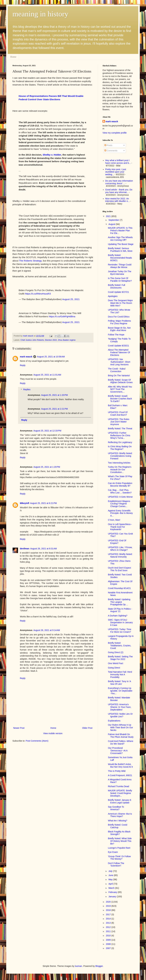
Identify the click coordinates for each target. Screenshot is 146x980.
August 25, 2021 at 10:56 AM (51, 357)
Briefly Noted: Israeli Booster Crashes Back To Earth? (120, 399)
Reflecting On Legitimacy (120, 442)
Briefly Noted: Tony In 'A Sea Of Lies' (119, 683)
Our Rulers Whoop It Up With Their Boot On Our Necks (120, 727)
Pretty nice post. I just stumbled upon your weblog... (116, 172)
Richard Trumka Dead (119, 786)
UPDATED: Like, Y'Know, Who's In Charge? (120, 549)
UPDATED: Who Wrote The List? (119, 311)
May (111, 879)
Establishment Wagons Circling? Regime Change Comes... (119, 504)
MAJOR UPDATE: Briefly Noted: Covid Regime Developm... (120, 793)
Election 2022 (51, 340)
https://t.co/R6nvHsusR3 (38, 294)
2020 (109, 902)
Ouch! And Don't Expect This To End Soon (119, 569)
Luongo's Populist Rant (119, 848)
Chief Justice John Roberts (32, 340)
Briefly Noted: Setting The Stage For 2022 (120, 658)
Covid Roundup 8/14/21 (119, 588)
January (113, 897)
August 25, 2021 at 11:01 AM (47, 375)
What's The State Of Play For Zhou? (120, 478)
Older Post (87, 728)
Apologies (113, 296)
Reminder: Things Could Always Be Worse (120, 266)
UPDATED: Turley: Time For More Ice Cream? (120, 631)
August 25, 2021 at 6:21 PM (43, 503)
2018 (109, 910)
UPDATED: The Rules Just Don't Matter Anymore (119, 422)
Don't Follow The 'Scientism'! (116, 865)
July (111, 871)
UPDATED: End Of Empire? (117, 542)
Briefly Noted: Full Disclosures (116, 286)
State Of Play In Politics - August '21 (120, 610)
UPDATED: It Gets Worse (120, 497)
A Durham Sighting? (118, 616)
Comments (111, 151)
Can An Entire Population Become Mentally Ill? (120, 485)
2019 (109, 906)
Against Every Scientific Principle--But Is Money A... (120, 513)
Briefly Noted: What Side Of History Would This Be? (120, 841)
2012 (109, 927)
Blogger (99, 966)
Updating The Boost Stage (121, 244)
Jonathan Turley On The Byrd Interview (120, 273)
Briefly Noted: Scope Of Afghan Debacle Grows (120, 381)
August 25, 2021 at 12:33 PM (47, 431)
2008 (109, 944)
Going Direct (114, 668)
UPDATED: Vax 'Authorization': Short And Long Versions (119, 362)
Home (13, 57)
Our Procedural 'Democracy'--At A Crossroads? (118, 751)
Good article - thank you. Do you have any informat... (119, 191)
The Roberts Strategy (30, 261)
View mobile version (53, 733)
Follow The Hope (116, 335)
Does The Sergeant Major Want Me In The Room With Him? (120, 303)
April (111, 884)
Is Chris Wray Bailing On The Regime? (120, 448)
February (113, 892)
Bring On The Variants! (119, 376)
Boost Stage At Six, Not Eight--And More (119, 329)
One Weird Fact (116, 663)
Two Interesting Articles (119, 463)
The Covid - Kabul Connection (117, 370)
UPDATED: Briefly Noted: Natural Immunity (120, 555)
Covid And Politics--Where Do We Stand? (121, 742)
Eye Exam (113, 852)
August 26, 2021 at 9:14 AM (47, 630)
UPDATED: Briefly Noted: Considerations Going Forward (120, 456)
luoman (79, 966)
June (111, 875)
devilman (25, 549)
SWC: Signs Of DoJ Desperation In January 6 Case (120, 622)
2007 (109, 948)
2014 (109, 919)
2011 (109, 931)
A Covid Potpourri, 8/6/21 (120, 775)
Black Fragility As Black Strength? (119, 833)
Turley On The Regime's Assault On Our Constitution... (120, 470)
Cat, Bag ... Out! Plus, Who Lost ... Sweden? (120, 491)
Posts (108, 145)
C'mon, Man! (114, 520)
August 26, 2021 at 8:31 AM (44, 549)
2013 (109, 923)
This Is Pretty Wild (117, 771)
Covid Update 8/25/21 (118, 346)
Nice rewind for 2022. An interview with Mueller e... (117, 200)
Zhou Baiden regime (67, 340)
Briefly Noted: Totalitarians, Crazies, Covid (120, 646)
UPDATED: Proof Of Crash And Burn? (118, 414)
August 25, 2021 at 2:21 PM (55, 409)
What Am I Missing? (118, 821)
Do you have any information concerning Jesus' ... (119, 182)
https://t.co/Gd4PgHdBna (62, 316)
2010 (109, 936)
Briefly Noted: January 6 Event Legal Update (120, 801)
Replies (27, 390)
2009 (109, 940)
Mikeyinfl (25, 503)
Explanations (114, 721)
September (114, 220)
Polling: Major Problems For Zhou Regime (119, 322)
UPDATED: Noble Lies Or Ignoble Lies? (120, 715)
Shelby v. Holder (52, 155)
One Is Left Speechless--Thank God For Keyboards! (120, 527)
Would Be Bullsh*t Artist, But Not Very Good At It (120, 766)
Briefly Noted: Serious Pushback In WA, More (120, 250)
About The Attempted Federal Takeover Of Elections (119, 352)
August (112, 224)
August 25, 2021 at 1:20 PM (55, 395)
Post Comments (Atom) (37, 741)
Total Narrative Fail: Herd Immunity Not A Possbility (120, 675)
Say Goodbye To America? (116, 808)
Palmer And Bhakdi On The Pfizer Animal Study (121, 736)
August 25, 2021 (71, 299)
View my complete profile (115, 133)
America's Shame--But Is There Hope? (120, 815)
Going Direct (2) (116, 652)
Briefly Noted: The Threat (120, 428)
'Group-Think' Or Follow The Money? (119, 858)
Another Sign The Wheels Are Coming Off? (120, 239)
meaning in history (40, 14)
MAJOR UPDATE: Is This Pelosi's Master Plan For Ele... (120, 231)
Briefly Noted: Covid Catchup (118, 826)
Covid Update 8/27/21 (118, 292)
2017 (109, 914)
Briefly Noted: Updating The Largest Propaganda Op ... (119, 602)
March (112, 888)
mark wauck (26, 357)
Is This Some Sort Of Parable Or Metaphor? (120, 280)
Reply (23, 365)
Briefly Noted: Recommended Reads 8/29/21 (120, 258)
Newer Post (19, 728)
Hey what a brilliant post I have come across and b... (118, 162)
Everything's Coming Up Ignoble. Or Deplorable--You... (120, 691)
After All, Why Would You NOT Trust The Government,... (120, 389)
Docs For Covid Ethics (119, 317)
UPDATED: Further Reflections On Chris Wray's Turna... (119, 435)
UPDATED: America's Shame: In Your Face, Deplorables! (120, 707)
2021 (109, 216)
